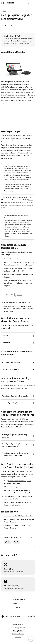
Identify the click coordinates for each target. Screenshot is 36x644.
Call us (18, 608)
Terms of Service (18, 634)
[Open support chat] (31, 639)
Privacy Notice (18, 631)
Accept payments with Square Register (18, 516)
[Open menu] (33, 3)
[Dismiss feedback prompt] (31, 537)
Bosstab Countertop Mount (11, 427)
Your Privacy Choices (18, 628)
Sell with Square (18, 599)
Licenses (18, 637)
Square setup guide (18, 153)
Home (4, 11)
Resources (18, 604)
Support (10, 3)
